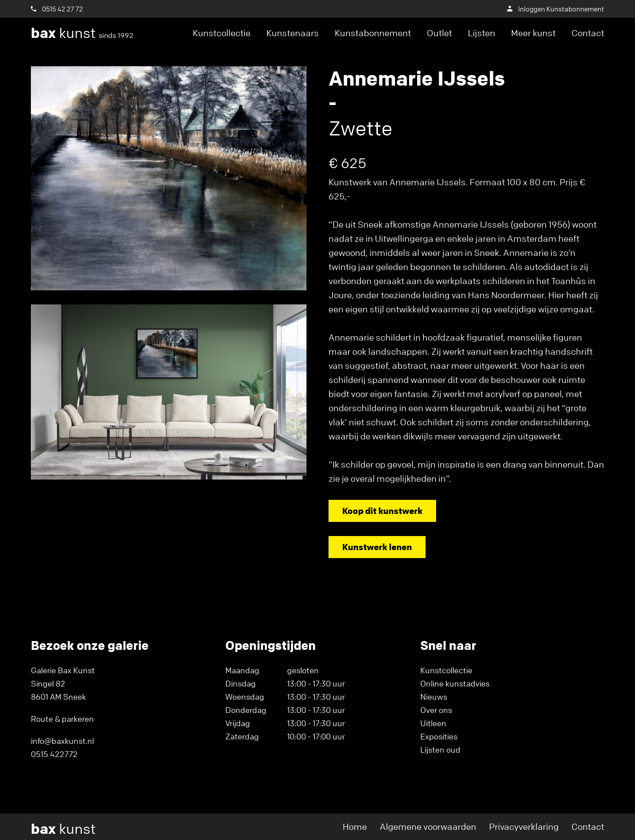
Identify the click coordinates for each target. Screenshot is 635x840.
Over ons (436, 710)
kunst (82, 33)
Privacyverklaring (524, 827)
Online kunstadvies (455, 683)
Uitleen (433, 723)
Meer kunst (533, 33)
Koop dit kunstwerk (382, 511)
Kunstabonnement (373, 33)
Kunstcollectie (222, 33)
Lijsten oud (440, 750)
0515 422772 (54, 754)
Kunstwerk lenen (377, 547)
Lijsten (482, 33)
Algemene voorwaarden (428, 827)
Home (355, 827)
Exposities (439, 736)
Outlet (439, 33)
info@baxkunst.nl (62, 741)
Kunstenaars (293, 33)
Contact (588, 33)
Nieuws (434, 697)
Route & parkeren (62, 719)
